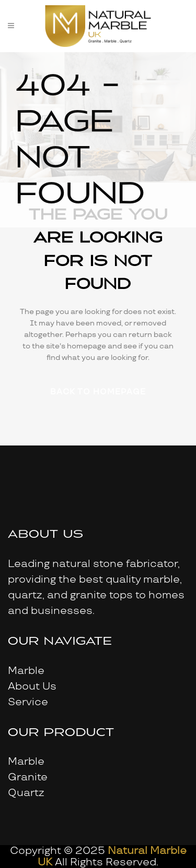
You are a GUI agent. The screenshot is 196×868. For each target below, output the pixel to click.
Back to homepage (98, 392)
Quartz (26, 793)
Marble (26, 671)
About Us (32, 686)
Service (28, 702)
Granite (28, 777)
